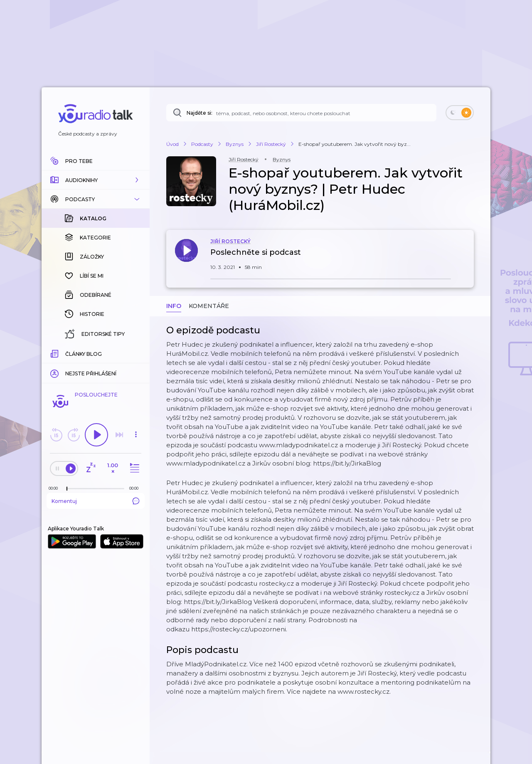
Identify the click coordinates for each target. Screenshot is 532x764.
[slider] (67, 489)
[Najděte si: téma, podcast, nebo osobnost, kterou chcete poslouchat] (301, 113)
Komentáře (209, 306)
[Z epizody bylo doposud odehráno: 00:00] (55, 488)
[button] (96, 180)
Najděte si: (199, 113)
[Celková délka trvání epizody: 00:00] (136, 488)
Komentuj (96, 501)
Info (174, 306)
